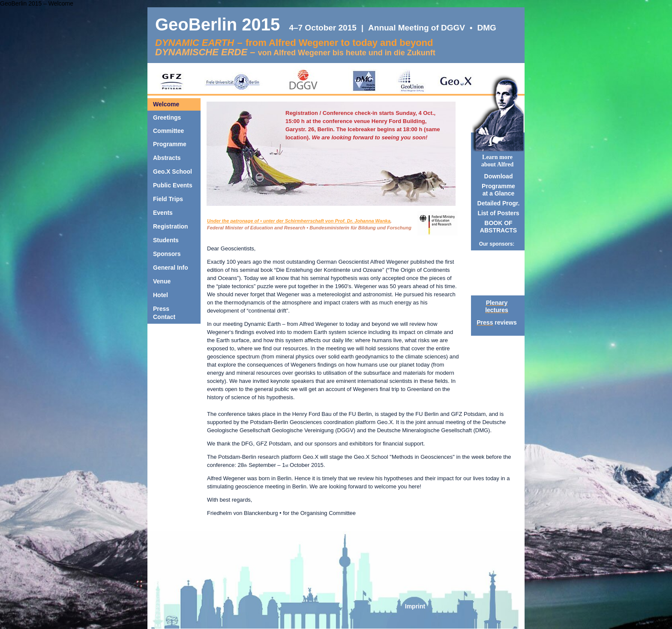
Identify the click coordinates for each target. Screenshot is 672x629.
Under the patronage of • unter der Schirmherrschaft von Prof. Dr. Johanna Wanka (299, 221)
